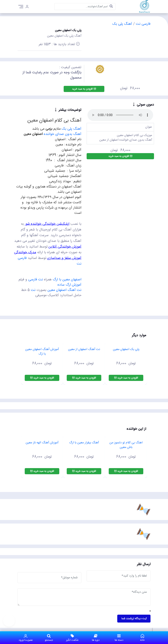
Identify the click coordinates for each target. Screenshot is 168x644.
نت (33, 290)
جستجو (49, 638)
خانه (142, 638)
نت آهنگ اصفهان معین (64, 290)
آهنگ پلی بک (122, 24)
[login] (27, 7)
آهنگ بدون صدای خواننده (63, 134)
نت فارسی (36, 280)
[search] (111, 7)
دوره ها (96, 638)
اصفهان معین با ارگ (67, 280)
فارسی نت (143, 24)
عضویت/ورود (26, 638)
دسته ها (119, 638)
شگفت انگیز (72, 638)
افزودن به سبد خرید (84, 89)
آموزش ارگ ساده (69, 285)
